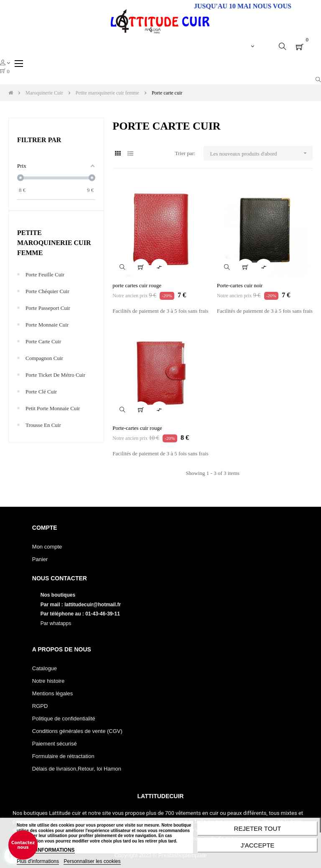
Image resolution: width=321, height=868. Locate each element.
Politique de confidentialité (64, 719)
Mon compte (47, 547)
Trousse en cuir (43, 425)
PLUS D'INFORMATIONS (46, 850)
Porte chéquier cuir (47, 291)
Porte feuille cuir (45, 274)
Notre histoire (48, 681)
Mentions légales (53, 693)
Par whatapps (56, 623)
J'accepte (257, 845)
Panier (40, 559)
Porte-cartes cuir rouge (137, 428)
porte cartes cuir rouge (137, 285)
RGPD (40, 706)
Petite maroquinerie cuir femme (54, 243)
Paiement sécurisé (55, 744)
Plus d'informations (38, 861)
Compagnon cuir (44, 358)
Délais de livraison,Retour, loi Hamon (77, 769)
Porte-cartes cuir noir (240, 285)
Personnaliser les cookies (92, 861)
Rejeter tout (258, 828)
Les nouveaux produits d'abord (261, 153)
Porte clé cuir (41, 392)
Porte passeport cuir (48, 308)
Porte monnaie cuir (47, 325)
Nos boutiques (59, 595)
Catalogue (45, 668)
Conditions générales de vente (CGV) (77, 731)
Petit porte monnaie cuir (53, 408)
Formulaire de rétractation (63, 756)
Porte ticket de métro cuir (55, 375)
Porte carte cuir (43, 341)
